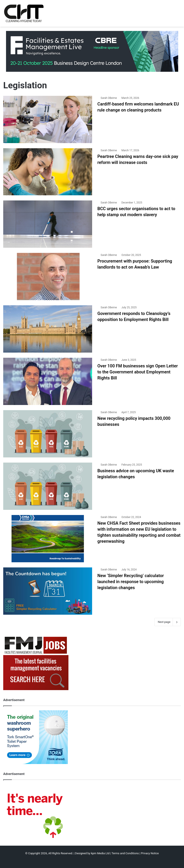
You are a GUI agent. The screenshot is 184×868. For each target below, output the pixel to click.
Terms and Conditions (125, 853)
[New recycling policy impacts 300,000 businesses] (48, 434)
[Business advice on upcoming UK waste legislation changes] (48, 486)
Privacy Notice (150, 853)
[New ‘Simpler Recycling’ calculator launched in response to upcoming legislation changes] (48, 591)
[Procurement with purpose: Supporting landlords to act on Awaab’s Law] (48, 277)
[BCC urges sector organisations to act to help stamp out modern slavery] (48, 224)
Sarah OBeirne (109, 98)
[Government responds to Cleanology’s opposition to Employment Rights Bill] (48, 329)
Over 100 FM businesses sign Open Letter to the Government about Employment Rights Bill (138, 372)
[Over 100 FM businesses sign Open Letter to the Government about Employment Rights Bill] (48, 381)
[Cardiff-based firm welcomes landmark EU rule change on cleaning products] (48, 119)
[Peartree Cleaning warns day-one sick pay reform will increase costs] (48, 172)
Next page (168, 622)
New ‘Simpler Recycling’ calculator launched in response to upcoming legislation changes (131, 582)
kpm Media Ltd (100, 853)
